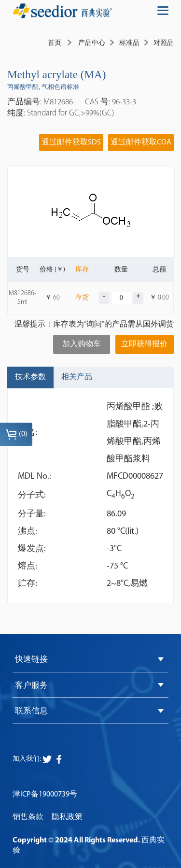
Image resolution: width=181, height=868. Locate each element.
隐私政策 (67, 817)
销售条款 (28, 817)
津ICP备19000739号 (45, 795)
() (16, 434)
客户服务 (31, 686)
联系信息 (31, 711)
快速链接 (31, 660)
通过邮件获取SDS (71, 142)
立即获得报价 (144, 344)
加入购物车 (82, 344)
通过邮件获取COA (141, 142)
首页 (55, 43)
